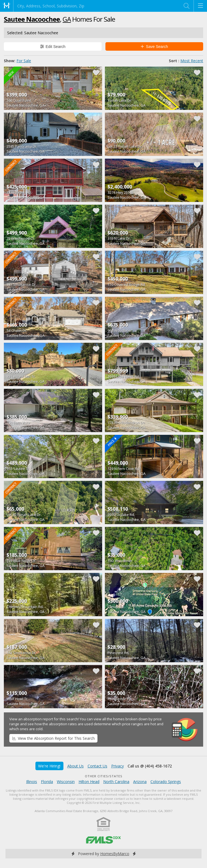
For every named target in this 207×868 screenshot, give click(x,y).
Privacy (118, 766)
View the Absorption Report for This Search (54, 738)
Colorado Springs (166, 782)
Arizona (140, 782)
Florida (47, 782)
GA (67, 19)
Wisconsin (66, 782)
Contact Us (97, 766)
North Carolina (116, 782)
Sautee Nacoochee (32, 19)
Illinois (32, 782)
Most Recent (192, 61)
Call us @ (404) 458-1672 (150, 766)
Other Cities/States (104, 776)
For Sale (24, 61)
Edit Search (53, 47)
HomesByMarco (115, 854)
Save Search (154, 47)
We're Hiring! (49, 766)
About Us (75, 766)
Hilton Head (89, 782)
